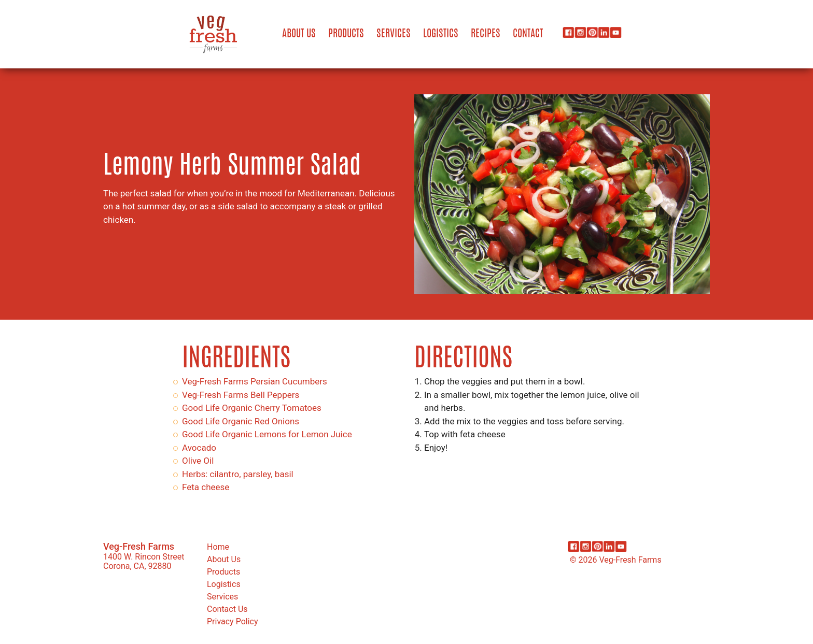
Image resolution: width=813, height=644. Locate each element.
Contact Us (227, 609)
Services (394, 34)
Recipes (486, 34)
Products (346, 34)
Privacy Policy (233, 621)
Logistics (441, 34)
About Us (299, 34)
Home (218, 547)
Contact (528, 34)
